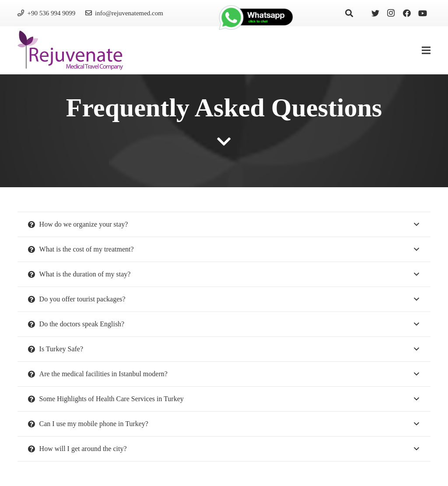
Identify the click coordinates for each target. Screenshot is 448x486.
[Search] (349, 13)
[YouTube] (423, 13)
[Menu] (426, 50)
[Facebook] (407, 13)
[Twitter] (375, 13)
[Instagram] (391, 13)
